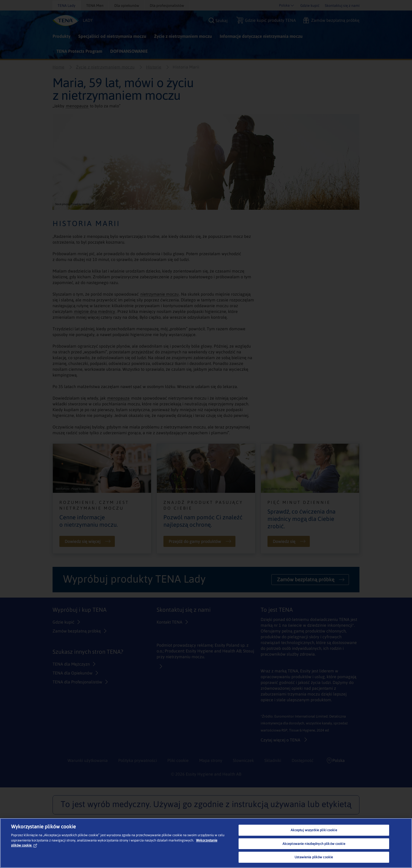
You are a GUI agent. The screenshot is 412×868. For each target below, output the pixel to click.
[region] (206, 843)
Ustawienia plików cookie (314, 857)
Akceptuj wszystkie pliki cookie (314, 830)
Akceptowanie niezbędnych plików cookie (314, 844)
